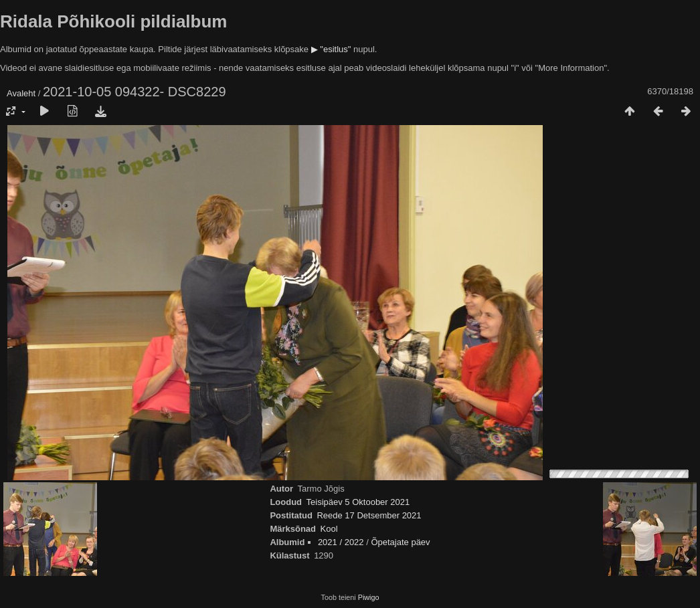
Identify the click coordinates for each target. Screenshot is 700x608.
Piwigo (369, 597)
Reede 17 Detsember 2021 (369, 515)
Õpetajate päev (400, 542)
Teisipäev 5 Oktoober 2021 (358, 502)
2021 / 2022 (341, 542)
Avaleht (21, 93)
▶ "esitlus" (331, 49)
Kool (329, 529)
